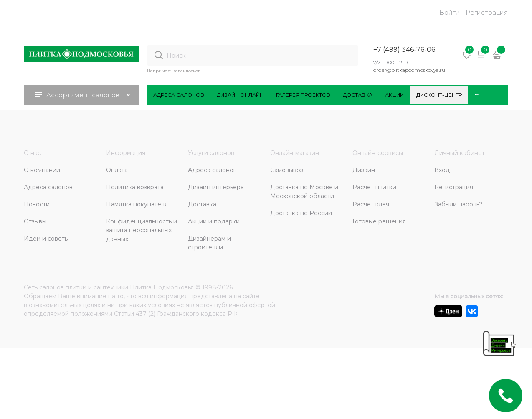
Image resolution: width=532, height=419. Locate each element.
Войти (450, 12)
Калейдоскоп (187, 71)
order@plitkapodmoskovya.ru (409, 70)
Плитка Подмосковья (162, 287)
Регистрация (487, 12)
